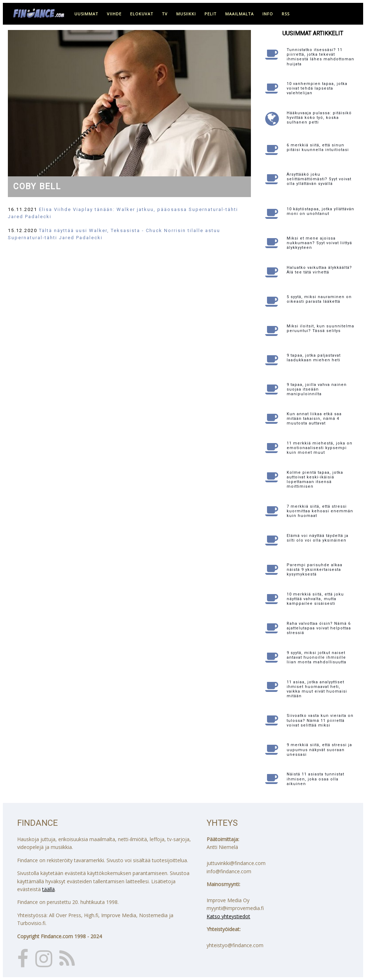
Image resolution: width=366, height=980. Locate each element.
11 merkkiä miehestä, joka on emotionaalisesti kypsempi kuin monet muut (320, 448)
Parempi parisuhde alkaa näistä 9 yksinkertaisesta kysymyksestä (315, 570)
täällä (48, 889)
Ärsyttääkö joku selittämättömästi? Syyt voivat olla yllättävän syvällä (319, 179)
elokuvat (142, 14)
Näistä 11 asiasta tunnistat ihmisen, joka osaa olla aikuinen (315, 779)
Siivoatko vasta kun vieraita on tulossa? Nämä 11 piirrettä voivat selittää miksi (320, 720)
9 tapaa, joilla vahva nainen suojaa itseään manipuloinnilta (317, 389)
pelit (211, 14)
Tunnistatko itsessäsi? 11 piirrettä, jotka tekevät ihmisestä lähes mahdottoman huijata (320, 57)
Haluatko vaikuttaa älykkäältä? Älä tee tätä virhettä (319, 270)
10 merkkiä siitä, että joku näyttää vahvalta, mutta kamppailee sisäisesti (315, 599)
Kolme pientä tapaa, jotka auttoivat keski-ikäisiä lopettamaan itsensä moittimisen (315, 480)
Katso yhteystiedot (228, 916)
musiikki (186, 14)
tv (165, 14)
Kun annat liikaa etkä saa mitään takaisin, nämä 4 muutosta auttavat (314, 419)
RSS (286, 14)
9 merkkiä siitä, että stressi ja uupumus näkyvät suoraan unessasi (319, 750)
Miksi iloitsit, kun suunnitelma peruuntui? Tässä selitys (320, 328)
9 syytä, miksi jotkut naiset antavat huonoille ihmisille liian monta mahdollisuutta (316, 657)
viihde (114, 14)
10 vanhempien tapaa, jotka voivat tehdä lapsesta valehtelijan (317, 88)
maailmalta (239, 14)
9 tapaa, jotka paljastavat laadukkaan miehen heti (314, 358)
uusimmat (86, 14)
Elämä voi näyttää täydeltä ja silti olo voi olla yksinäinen (318, 538)
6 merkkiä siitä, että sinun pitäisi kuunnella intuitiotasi (318, 147)
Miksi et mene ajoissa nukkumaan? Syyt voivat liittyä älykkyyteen (319, 243)
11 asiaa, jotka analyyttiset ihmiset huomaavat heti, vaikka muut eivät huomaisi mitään (317, 689)
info (268, 14)
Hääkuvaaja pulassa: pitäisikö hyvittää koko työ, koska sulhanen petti (319, 118)
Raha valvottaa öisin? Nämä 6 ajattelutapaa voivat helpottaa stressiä (319, 628)
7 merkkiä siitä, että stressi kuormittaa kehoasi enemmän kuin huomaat (320, 511)
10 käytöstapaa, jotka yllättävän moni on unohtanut (320, 211)
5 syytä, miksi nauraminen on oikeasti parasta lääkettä (319, 299)
